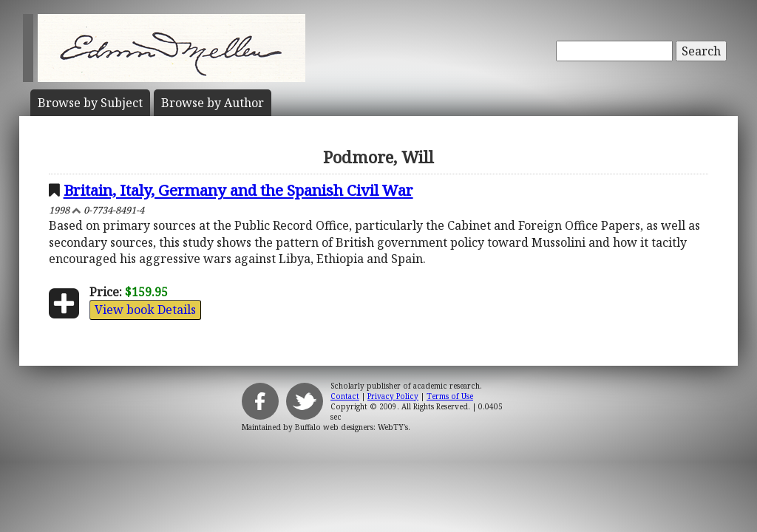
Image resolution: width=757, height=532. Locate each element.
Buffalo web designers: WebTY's (352, 427)
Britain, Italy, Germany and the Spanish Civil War (238, 190)
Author (213, 103)
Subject (90, 103)
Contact (345, 396)
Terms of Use (450, 396)
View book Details (145, 310)
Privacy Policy (393, 396)
